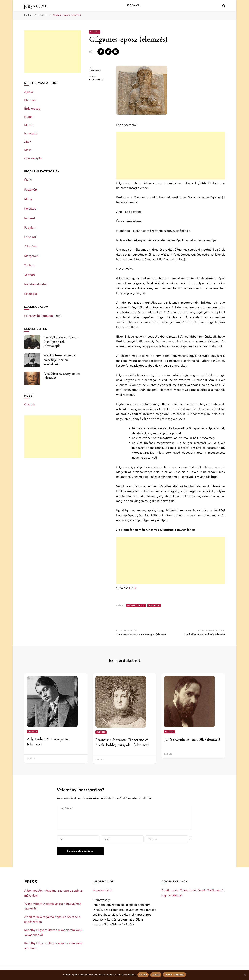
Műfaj (28, 199)
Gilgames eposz (136, 605)
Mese (28, 150)
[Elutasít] (245, 975)
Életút (28, 180)
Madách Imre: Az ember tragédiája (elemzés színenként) (60, 360)
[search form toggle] (224, 6)
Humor (29, 117)
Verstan (29, 275)
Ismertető (31, 133)
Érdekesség (32, 109)
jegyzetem (36, 5)
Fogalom (30, 228)
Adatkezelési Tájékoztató (179, 890)
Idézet (28, 125)
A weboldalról (103, 890)
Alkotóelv (31, 246)
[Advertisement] (171, 156)
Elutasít (156, 975)
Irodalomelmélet (35, 284)
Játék (28, 142)
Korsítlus (30, 209)
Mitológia (31, 294)
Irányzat (30, 218)
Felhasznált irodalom (38, 316)
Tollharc (30, 265)
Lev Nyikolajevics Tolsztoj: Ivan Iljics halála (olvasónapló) (61, 342)
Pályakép (31, 190)
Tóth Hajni (95, 70)
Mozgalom (31, 256)
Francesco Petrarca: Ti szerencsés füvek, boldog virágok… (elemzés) (122, 742)
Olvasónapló (33, 158)
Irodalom (134, 5)
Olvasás (30, 404)
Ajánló (29, 92)
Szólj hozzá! (100, 80)
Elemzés (95, 32)
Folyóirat (30, 237)
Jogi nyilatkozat (172, 895)
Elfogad (143, 975)
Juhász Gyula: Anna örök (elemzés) (192, 739)
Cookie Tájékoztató (210, 890)
